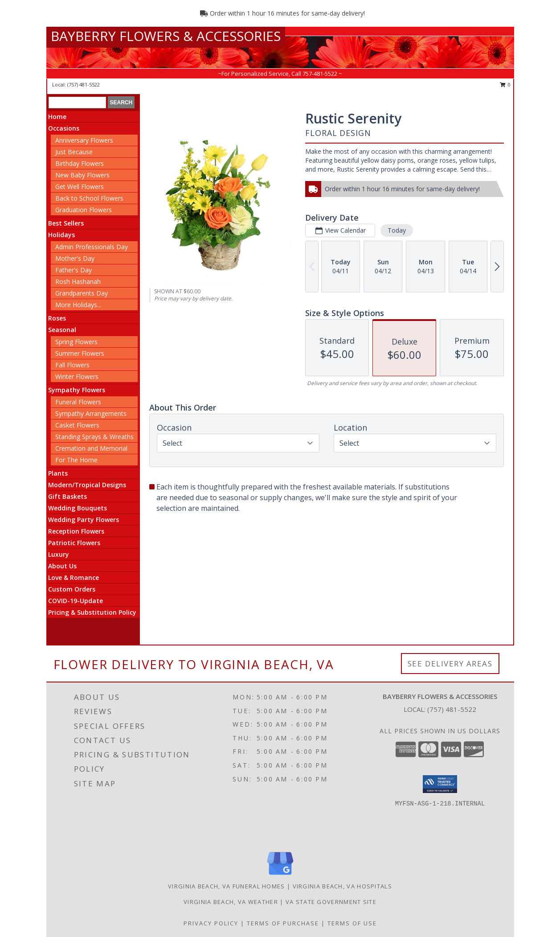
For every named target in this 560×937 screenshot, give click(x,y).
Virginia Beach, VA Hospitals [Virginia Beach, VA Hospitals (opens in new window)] (342, 886)
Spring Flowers (76, 342)
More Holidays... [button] (78, 305)
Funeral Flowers (78, 402)
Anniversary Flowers (84, 140)
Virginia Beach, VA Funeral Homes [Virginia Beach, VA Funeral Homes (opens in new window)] (227, 886)
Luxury (59, 554)
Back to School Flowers (89, 198)
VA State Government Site (331, 902)
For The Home (76, 460)
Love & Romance (74, 577)
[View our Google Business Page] (280, 875)
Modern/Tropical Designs (87, 485)
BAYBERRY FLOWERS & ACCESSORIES (166, 36)
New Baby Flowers (82, 175)
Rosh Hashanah (78, 282)
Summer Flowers (80, 353)
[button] (440, 784)
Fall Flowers (72, 365)
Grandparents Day (82, 293)
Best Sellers (66, 223)
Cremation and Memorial (91, 448)
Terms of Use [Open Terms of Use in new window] (352, 923)
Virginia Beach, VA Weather (231, 902)
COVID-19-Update (76, 601)
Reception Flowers (76, 531)
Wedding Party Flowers (84, 520)
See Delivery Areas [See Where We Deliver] (450, 664)
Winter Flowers (77, 376)
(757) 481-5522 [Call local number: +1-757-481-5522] (84, 84)
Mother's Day (75, 258)
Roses (57, 318)
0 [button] (505, 84)
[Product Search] (77, 103)
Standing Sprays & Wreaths (94, 437)
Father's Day (74, 270)
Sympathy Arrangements (91, 413)
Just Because (74, 152)
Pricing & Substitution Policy (92, 612)
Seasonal (62, 330)
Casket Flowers (77, 425)
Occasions (64, 128)
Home (57, 117)
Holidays (61, 235)
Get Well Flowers (80, 187)
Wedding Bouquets (78, 508)
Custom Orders (72, 589)
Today (397, 230)
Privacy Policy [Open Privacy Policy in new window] (211, 923)
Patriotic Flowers (74, 543)
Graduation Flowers (84, 210)
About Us (62, 566)
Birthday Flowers (80, 163)
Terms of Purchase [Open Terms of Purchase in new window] (283, 923)
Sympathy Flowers (77, 390)
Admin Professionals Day (92, 247)
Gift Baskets (67, 496)
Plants (58, 473)
